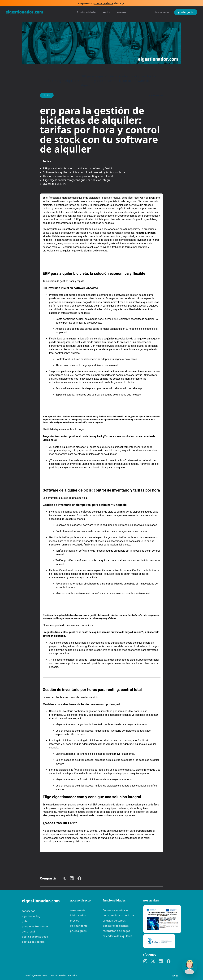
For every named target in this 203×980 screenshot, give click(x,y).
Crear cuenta (78, 910)
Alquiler (71, 81)
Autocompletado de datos (119, 915)
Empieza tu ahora (100, 3)
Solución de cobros (114, 921)
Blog (58, 81)
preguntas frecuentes (35, 926)
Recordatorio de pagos (117, 931)
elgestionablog (31, 916)
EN (174, 976)
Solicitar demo (79, 926)
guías (25, 921)
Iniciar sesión (78, 915)
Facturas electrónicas (116, 910)
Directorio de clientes (116, 926)
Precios (106, 12)
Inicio (47, 81)
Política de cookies (33, 942)
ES (177, 976)
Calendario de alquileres (118, 936)
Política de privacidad (35, 937)
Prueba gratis (186, 12)
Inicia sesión (163, 12)
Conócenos (29, 911)
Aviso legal (28, 932)
